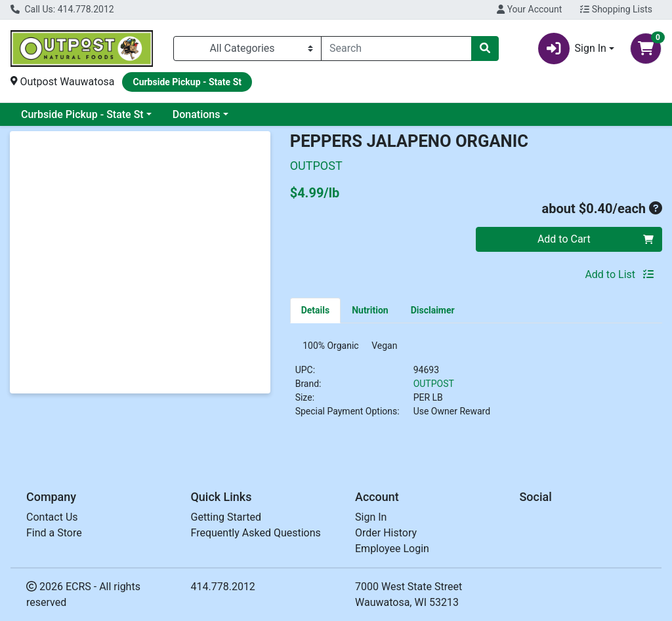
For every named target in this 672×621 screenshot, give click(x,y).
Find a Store (54, 533)
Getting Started (226, 517)
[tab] (316, 310)
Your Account (529, 9)
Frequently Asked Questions (256, 533)
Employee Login (392, 549)
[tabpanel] (476, 386)
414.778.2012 (223, 587)
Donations (197, 114)
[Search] (396, 49)
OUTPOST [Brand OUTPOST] (434, 388)
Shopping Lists (616, 9)
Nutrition (370, 310)
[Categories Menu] (247, 49)
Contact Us (52, 517)
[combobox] (396, 49)
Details (316, 310)
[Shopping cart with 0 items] (646, 49)
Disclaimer (433, 310)
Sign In (371, 517)
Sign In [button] (572, 49)
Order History (386, 533)
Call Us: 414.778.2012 (62, 9)
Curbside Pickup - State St (82, 114)
